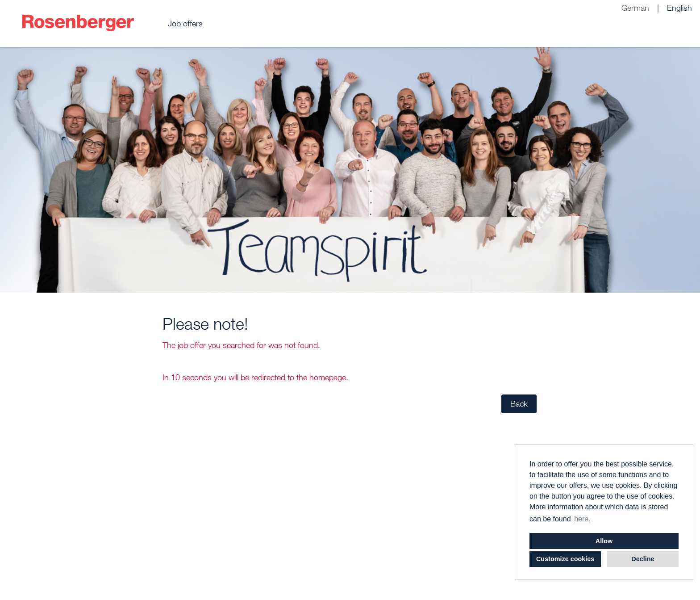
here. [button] (582, 519)
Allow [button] (604, 541)
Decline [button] (643, 559)
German (635, 8)
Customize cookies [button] (565, 559)
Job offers (185, 23)
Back (519, 404)
